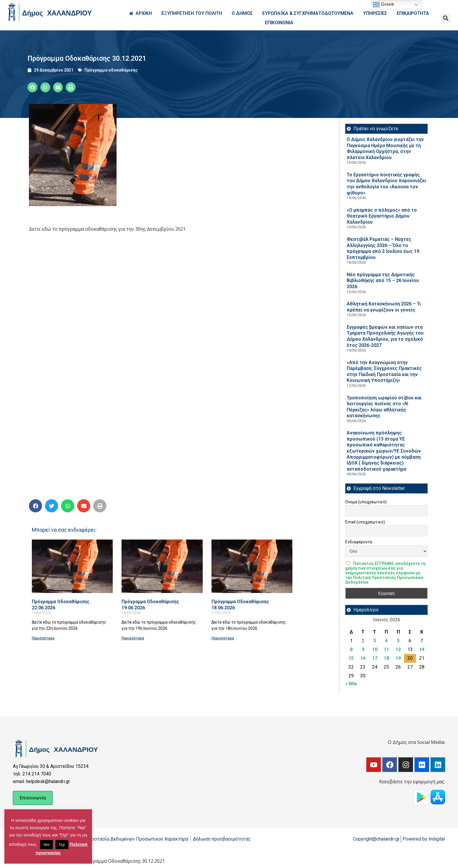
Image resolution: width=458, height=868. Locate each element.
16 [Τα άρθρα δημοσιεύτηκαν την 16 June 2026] (363, 658)
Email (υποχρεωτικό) (365, 522)
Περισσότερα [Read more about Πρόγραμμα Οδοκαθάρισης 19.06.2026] (133, 638)
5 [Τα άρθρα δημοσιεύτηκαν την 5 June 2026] (398, 641)
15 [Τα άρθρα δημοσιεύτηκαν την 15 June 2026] (351, 658)
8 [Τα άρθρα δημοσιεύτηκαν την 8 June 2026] (351, 649)
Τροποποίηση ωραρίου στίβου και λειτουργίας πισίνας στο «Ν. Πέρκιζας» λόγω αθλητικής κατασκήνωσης (384, 407)
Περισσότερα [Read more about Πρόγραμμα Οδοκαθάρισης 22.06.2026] (43, 638)
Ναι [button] (46, 844)
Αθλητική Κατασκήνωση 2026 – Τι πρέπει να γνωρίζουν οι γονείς (384, 307)
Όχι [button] (62, 844)
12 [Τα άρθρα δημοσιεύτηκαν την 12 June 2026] (398, 649)
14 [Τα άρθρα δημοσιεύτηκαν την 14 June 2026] (422, 649)
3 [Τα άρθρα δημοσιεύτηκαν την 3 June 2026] (375, 641)
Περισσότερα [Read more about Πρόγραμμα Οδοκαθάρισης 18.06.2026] (223, 638)
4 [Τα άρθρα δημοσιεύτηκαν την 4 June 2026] (386, 641)
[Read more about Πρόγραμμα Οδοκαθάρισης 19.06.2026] (162, 566)
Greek (384, 5)
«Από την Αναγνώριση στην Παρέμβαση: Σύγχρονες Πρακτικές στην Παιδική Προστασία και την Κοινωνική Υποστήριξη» (384, 372)
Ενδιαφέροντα (359, 542)
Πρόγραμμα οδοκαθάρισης (111, 70)
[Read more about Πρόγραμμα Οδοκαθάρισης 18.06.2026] (252, 566)
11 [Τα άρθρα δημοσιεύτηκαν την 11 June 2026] (386, 649)
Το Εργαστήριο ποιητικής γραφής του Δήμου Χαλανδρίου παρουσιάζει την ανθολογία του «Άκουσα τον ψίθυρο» (386, 184)
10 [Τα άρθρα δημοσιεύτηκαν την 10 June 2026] (375, 649)
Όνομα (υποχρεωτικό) (366, 502)
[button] (446, 18)
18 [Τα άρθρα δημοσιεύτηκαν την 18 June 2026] (386, 658)
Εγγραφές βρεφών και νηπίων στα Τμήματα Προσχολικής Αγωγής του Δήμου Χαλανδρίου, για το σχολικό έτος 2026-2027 (385, 336)
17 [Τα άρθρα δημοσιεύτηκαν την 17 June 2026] (375, 658)
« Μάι (351, 684)
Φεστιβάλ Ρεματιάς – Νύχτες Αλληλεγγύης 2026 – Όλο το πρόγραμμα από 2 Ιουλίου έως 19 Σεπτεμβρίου (383, 248)
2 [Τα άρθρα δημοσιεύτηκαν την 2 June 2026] (363, 641)
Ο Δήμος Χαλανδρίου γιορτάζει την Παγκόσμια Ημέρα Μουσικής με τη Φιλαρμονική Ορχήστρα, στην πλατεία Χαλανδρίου (385, 148)
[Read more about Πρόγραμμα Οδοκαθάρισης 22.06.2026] (72, 566)
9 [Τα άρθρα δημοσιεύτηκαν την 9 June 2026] (363, 649)
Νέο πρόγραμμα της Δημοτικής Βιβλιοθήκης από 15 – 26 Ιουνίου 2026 (383, 281)
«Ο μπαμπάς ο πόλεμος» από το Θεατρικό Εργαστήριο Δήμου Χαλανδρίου (382, 216)
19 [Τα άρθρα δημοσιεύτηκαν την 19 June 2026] (398, 658)
